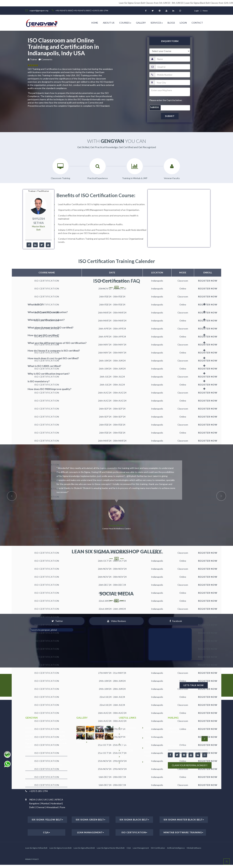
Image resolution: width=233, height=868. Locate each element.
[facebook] (29, 245)
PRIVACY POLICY (32, 859)
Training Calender (126, 736)
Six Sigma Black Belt (134, 820)
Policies (125, 763)
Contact (197, 23)
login (197, 11)
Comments (47, 59)
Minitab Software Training (183, 832)
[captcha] (170, 108)
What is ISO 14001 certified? (44, 366)
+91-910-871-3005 (82, 10)
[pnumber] (173, 75)
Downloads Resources (150, 730)
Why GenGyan (129, 728)
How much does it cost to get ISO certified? (53, 358)
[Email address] (185, 739)
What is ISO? (35, 304)
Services (157, 23)
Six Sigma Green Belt (90, 820)
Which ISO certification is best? (46, 320)
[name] (173, 59)
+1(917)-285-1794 (38, 791)
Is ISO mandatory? (39, 381)
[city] (172, 82)
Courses (125, 23)
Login (183, 23)
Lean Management (90, 832)
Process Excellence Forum (150, 752)
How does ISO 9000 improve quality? (50, 389)
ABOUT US (109, 23)
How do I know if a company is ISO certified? (54, 350)
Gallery (141, 23)
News (205, 11)
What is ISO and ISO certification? (48, 312)
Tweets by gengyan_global (43, 630)
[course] (170, 51)
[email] (173, 67)
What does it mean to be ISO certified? (51, 327)
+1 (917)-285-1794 (100, 10)
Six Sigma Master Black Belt (184, 820)
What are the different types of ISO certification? (57, 343)
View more (82, 742)
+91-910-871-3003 (64, 10)
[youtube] (48, 245)
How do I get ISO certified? (43, 335)
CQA (46, 832)
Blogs (171, 23)
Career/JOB (127, 750)
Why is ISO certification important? (49, 374)
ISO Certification (134, 832)
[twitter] (42, 245)
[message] (170, 92)
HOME (95, 23)
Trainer (34, 59)
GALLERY (126, 744)
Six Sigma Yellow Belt (47, 820)
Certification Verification (151, 740)
